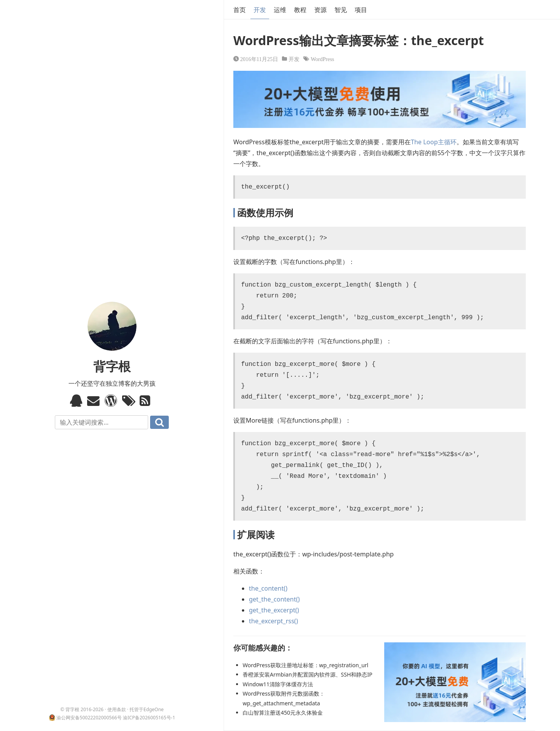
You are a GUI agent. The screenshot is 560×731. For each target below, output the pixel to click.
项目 (361, 10)
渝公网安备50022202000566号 (89, 718)
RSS (147, 400)
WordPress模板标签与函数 (112, 400)
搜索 (159, 422)
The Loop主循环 (434, 142)
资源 (320, 10)
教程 (300, 10)
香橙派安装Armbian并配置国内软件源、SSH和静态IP (308, 674)
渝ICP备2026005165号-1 (149, 718)
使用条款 (117, 709)
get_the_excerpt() (274, 610)
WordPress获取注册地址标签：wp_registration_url (305, 665)
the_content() (268, 588)
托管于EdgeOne (147, 709)
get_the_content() (274, 599)
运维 (280, 10)
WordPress (322, 59)
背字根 (112, 366)
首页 (240, 10)
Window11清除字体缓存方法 (278, 684)
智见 (341, 10)
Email (94, 400)
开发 (260, 10)
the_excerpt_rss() (273, 621)
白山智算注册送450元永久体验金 (283, 713)
